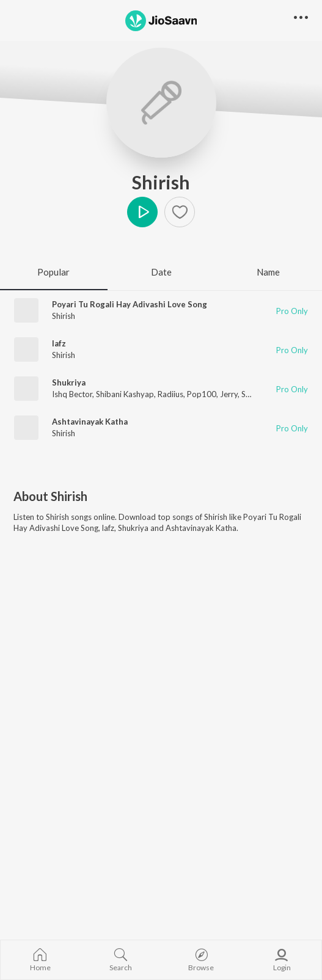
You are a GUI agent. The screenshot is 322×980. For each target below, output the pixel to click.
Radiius (170, 394)
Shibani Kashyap (125, 394)
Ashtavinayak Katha (90, 422)
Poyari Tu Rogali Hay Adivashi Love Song (130, 304)
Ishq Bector (72, 394)
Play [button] (142, 212)
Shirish (161, 182)
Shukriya (69, 382)
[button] (301, 18)
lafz (59, 343)
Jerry (229, 394)
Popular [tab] (53, 272)
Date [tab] (161, 272)
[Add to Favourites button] (180, 212)
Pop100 (202, 394)
